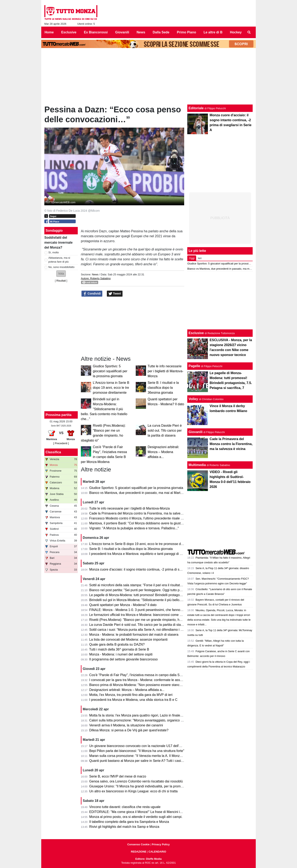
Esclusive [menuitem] (69, 32)
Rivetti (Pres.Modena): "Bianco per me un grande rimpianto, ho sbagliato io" (145, 620)
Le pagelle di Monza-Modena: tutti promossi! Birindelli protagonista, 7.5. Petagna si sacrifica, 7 (158, 595)
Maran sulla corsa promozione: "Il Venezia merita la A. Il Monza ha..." (140, 756)
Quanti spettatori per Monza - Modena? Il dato (123, 605)
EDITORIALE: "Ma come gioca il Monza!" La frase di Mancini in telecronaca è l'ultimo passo (156, 812)
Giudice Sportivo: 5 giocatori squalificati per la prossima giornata (110, 371)
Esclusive (196, 333)
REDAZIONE (138, 852)
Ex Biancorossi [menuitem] (96, 32)
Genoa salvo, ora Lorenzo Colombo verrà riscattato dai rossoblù (136, 781)
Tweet (115, 294)
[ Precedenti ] (61, 443)
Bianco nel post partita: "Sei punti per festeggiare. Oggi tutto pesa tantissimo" (146, 590)
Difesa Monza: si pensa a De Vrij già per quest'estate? (129, 730)
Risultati (61, 281)
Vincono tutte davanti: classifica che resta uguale (125, 807)
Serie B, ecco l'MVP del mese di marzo (118, 776)
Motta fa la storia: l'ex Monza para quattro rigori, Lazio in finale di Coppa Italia (146, 715)
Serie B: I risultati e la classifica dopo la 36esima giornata (163, 388)
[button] (61, 274)
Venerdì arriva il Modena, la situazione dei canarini (126, 725)
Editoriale (196, 108)
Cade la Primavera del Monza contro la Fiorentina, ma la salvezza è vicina (144, 513)
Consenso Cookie (138, 844)
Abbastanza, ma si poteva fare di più (59, 260)
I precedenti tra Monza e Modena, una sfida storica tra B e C (133, 700)
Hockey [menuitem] (236, 32)
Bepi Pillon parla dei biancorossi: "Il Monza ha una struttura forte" (137, 751)
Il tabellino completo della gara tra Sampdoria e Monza (129, 822)
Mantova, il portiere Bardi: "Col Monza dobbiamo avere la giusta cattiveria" (144, 523)
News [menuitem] (141, 32)
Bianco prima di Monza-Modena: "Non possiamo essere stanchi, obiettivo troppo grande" (154, 685)
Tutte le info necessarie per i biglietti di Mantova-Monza (166, 371)
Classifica (53, 452)
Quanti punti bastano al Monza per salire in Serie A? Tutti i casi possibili (141, 761)
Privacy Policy (161, 844)
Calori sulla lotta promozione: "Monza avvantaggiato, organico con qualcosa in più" (150, 720)
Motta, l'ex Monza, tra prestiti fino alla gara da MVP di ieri (131, 695)
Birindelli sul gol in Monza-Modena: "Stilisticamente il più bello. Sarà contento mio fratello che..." (104, 409)
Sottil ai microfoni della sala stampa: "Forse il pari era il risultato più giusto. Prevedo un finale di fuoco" (164, 585)
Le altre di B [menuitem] (213, 32)
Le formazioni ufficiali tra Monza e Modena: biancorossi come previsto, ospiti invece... (152, 615)
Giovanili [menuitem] (122, 32)
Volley (193, 399)
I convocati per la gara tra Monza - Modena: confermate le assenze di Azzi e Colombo (152, 680)
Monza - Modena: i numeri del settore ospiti (121, 654)
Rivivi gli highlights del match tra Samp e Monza (124, 827)
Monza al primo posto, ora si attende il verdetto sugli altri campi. (136, 817)
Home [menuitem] (49, 32)
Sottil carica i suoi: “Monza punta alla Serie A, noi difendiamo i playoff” (140, 630)
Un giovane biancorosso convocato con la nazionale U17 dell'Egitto (138, 746)
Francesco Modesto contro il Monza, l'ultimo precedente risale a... (137, 518)
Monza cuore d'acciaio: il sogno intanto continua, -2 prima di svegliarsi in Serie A (148, 569)
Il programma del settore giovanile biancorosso (124, 659)
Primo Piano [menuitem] (186, 32)
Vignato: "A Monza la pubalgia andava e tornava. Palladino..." (134, 528)
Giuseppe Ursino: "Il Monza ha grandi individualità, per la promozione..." (142, 786)
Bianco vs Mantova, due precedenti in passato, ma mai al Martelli (137, 493)
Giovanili (196, 432)
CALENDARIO (157, 852)
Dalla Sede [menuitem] (161, 32)
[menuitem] (249, 32)
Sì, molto (54, 252)
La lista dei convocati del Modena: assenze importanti (128, 640)
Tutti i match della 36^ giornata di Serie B (119, 649)
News (95, 274)
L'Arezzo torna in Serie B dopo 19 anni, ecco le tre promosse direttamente (111, 388)
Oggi (192, 258)
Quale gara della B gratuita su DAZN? (117, 644)
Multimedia (197, 465)
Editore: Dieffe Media (148, 859)
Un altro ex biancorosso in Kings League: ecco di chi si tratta (134, 791)
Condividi (92, 294)
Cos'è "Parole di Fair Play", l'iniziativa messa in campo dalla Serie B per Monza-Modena (154, 675)
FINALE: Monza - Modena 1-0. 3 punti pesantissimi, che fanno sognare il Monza (148, 610)
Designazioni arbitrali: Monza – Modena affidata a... (163, 452)
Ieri (200, 258)
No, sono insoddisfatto (62, 267)
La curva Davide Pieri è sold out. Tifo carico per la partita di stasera (165, 430)
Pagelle (194, 366)
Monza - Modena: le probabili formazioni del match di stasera (134, 635)
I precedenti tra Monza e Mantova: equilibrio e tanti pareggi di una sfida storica (147, 554)
